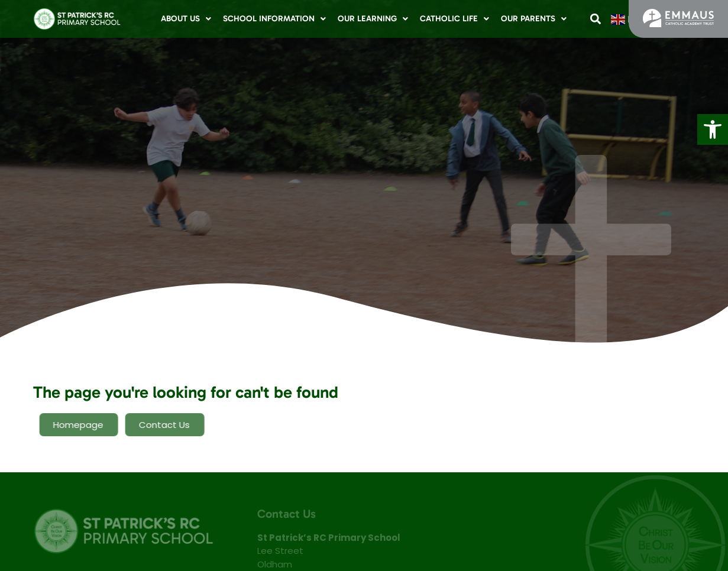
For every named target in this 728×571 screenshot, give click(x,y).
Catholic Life (454, 19)
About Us (186, 19)
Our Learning (373, 19)
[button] (713, 129)
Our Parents (534, 19)
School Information (274, 19)
